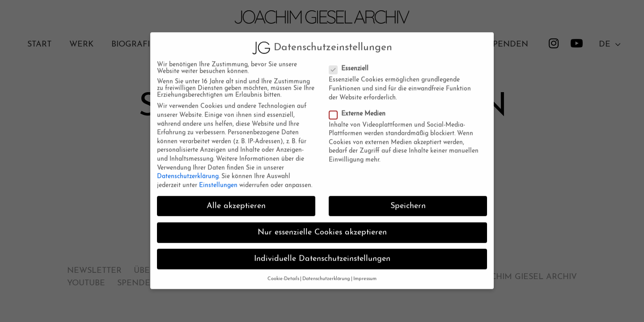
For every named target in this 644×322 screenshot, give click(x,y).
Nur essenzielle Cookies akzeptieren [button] (322, 227)
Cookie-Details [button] (283, 273)
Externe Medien (359, 108)
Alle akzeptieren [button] (236, 200)
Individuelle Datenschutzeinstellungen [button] (322, 253)
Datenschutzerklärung (188, 171)
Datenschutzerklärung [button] (326, 273)
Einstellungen (218, 180)
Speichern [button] (408, 200)
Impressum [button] (365, 273)
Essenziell (350, 63)
